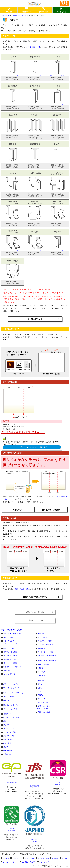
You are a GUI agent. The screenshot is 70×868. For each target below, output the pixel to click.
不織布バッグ (42, 695)
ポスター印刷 (8, 637)
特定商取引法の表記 (29, 862)
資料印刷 (6, 670)
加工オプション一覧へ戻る (35, 612)
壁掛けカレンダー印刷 (11, 705)
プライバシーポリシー (10, 862)
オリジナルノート (44, 684)
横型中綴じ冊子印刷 (10, 652)
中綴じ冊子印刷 (9, 648)
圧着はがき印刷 (43, 664)
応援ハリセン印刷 (44, 712)
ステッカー (7, 700)
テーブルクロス (9, 751)
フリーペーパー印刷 (10, 656)
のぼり (6, 747)
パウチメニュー (9, 728)
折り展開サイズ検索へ (51, 510)
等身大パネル (8, 740)
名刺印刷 (41, 634)
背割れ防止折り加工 (22, 589)
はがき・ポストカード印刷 (47, 661)
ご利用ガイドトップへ (35, 620)
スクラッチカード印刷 (45, 652)
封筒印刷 (41, 668)
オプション (26, 16)
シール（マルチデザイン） (13, 696)
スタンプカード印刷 (45, 641)
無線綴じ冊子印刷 (10, 659)
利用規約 (65, 859)
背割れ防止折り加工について (35, 597)
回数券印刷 (42, 648)
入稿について (30, 859)
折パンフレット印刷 (10, 663)
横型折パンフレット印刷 (12, 667)
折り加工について (33, 47)
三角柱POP (7, 754)
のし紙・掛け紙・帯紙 (11, 717)
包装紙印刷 (7, 714)
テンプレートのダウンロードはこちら (32, 447)
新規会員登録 (64, 3)
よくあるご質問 (43, 859)
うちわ (40, 691)
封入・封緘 (42, 672)
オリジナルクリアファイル (13, 688)
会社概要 (55, 859)
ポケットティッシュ (45, 702)
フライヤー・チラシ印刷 (12, 634)
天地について (18, 510)
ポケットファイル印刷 (11, 684)
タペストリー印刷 (10, 732)
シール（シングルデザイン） (14, 693)
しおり (40, 688)
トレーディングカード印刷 (47, 656)
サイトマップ (44, 862)
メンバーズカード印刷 (45, 645)
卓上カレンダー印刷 (10, 709)
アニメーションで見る (13, 68)
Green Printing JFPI (12, 782)
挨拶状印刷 (42, 675)
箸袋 (5, 721)
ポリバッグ (42, 699)
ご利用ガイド (16, 16)
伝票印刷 (41, 680)
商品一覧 (6, 859)
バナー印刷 (7, 743)
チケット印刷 (42, 637)
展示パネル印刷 (9, 736)
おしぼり (6, 725)
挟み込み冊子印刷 (10, 674)
